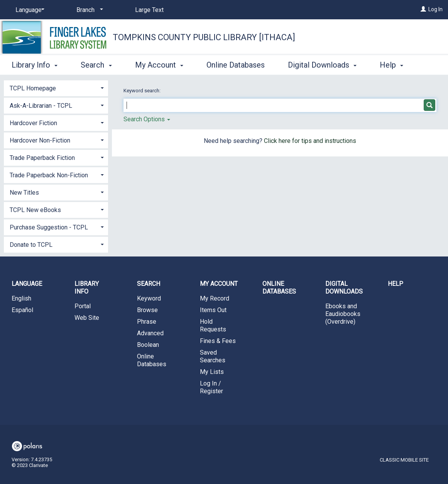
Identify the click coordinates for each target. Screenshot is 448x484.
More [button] (395, 65)
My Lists (212, 372)
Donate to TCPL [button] (31, 245)
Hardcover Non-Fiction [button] (40, 140)
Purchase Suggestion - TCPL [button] (49, 227)
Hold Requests (213, 325)
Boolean (148, 345)
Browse (147, 310)
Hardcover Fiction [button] (33, 123)
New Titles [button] (24, 193)
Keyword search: (143, 91)
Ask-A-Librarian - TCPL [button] (41, 106)
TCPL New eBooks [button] (35, 210)
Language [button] (27, 284)
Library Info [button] (35, 64)
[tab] (56, 87)
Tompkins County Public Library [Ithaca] (204, 37)
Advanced (150, 333)
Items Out (213, 310)
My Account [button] (159, 64)
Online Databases (236, 64)
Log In (435, 9)
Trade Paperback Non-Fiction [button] (49, 175)
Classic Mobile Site (404, 460)
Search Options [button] (147, 119)
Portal (83, 306)
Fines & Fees (218, 341)
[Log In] (423, 9)
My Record (215, 298)
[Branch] (88, 10)
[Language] (29, 10)
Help (396, 284)
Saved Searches (213, 356)
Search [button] (96, 64)
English (21, 298)
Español (22, 310)
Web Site (87, 318)
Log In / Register (211, 387)
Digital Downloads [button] (322, 64)
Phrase (147, 322)
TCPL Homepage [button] (33, 88)
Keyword (149, 298)
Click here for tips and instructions (310, 141)
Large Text (149, 10)
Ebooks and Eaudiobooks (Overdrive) (343, 314)
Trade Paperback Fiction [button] (42, 158)
